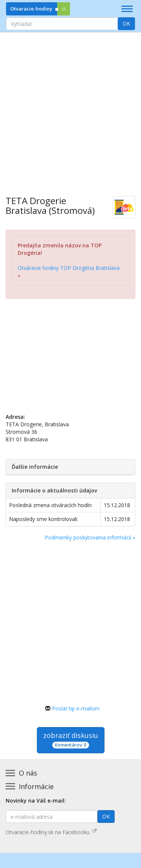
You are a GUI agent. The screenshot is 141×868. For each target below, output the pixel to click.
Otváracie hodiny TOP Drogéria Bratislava (69, 268)
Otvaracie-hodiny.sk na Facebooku (51, 832)
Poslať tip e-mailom (76, 708)
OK (126, 23)
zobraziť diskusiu (71, 740)
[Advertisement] (70, 108)
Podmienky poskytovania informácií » (90, 537)
